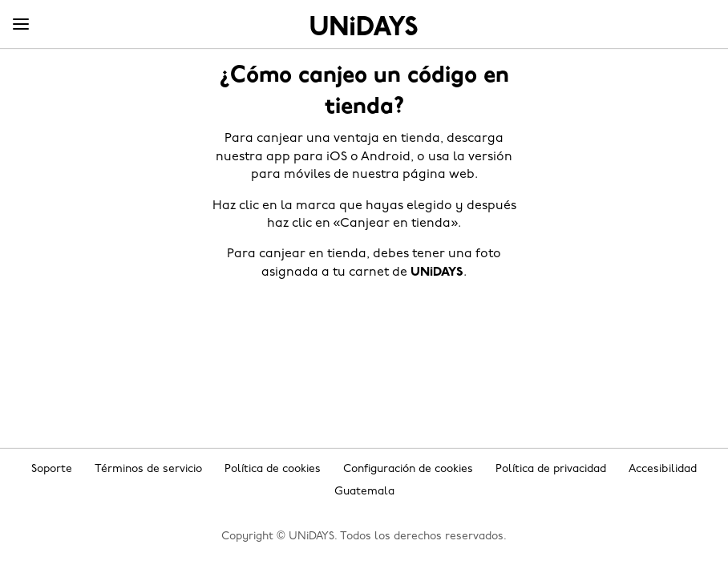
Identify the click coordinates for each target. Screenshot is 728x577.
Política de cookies (273, 469)
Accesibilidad (663, 469)
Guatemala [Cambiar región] (364, 492)
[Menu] (21, 25)
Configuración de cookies (408, 469)
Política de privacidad (551, 469)
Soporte (52, 469)
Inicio (364, 26)
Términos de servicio (148, 469)
